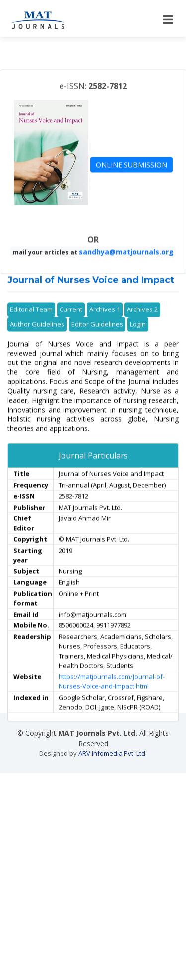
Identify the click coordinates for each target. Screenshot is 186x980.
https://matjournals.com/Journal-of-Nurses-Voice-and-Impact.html (112, 698)
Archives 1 (105, 326)
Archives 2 (142, 326)
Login (138, 341)
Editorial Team (31, 326)
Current (71, 326)
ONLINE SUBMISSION (131, 181)
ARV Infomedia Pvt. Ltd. (113, 753)
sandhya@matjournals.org (126, 269)
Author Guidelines (37, 341)
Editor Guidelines (97, 341)
